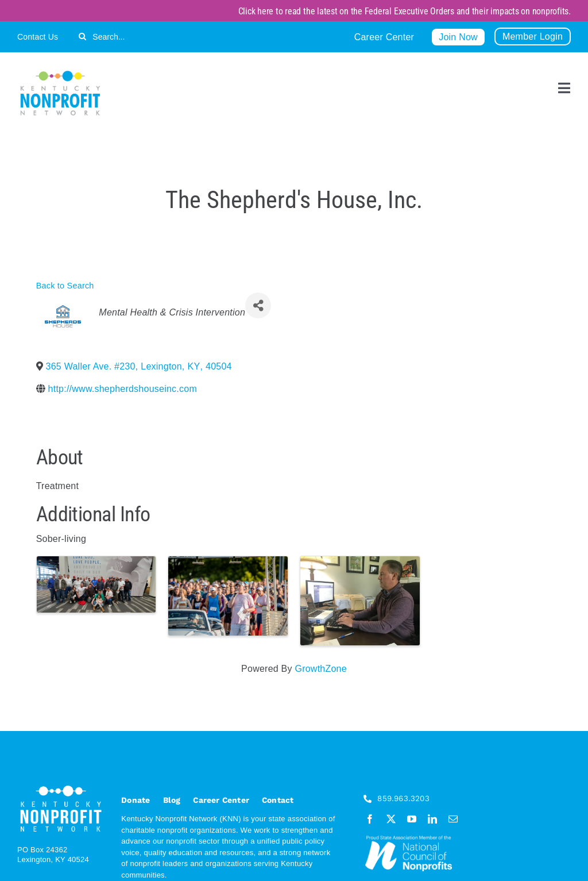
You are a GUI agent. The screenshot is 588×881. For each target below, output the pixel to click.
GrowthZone (320, 669)
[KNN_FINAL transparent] (60, 73)
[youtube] (412, 819)
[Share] (258, 305)
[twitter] (391, 819)
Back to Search (65, 286)
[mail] (453, 819)
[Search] (82, 36)
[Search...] (137, 36)
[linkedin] (432, 819)
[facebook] (370, 819)
